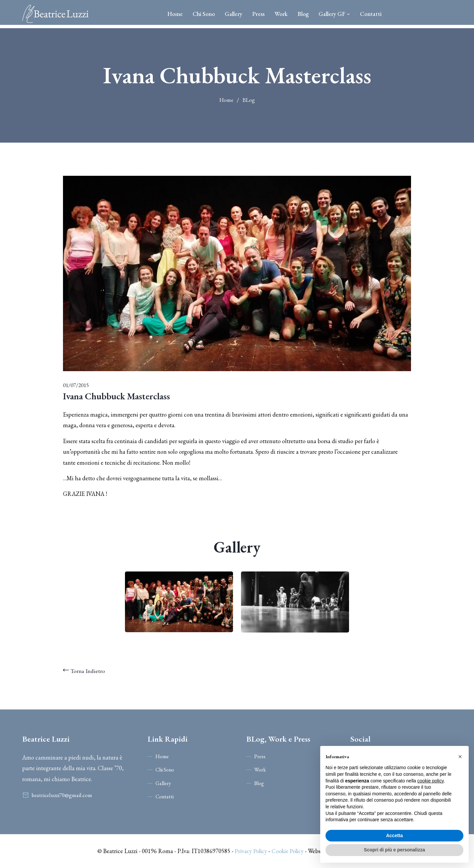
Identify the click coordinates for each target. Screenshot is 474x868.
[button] (460, 757)
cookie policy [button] (431, 781)
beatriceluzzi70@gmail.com (62, 795)
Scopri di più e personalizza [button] (394, 850)
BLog (249, 100)
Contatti (371, 14)
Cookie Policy (287, 851)
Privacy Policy (250, 851)
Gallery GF (334, 14)
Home (175, 14)
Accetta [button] (395, 835)
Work (281, 14)
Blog (303, 14)
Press (258, 14)
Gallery (234, 14)
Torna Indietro (84, 671)
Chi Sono (204, 14)
